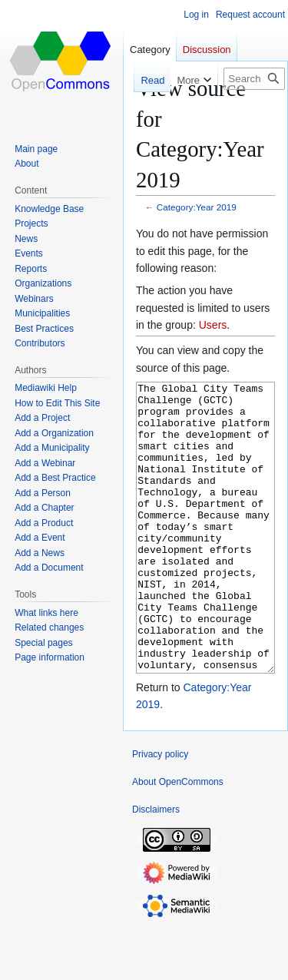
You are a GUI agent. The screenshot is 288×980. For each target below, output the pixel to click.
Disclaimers (156, 867)
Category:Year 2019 (197, 207)
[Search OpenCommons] (254, 79)
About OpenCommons (178, 839)
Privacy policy (160, 812)
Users (213, 325)
